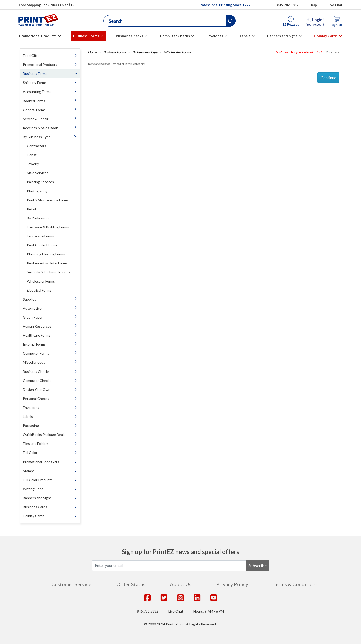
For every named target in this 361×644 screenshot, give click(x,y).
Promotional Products (38, 36)
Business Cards (35, 507)
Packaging (31, 426)
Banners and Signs (282, 36)
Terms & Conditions (295, 584)
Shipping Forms (35, 83)
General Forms (34, 110)
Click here (333, 52)
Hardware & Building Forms (48, 227)
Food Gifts (31, 56)
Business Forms (86, 36)
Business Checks (129, 36)
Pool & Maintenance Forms (48, 200)
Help (313, 5)
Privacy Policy (232, 584)
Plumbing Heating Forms (46, 254)
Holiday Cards (326, 36)
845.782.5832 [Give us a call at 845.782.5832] (288, 5)
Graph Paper (33, 317)
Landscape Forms (40, 236)
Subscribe (258, 565)
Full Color (30, 453)
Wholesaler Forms (41, 281)
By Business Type (37, 137)
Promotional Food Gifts (41, 462)
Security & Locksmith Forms (49, 272)
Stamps (29, 471)
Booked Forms (34, 101)
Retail (31, 209)
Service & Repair (36, 119)
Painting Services (40, 182)
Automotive (32, 308)
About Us (181, 584)
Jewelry (33, 164)
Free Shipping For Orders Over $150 (48, 5)
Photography (37, 191)
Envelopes (215, 36)
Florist (32, 155)
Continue (328, 78)
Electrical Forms (39, 290)
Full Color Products (38, 480)
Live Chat (335, 5)
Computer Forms (36, 353)
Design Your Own (37, 389)
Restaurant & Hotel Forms (47, 263)
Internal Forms (34, 344)
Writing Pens (33, 489)
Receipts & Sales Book (40, 128)
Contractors (36, 146)
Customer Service (71, 584)
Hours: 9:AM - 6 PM (209, 611)
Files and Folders (36, 444)
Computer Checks (175, 36)
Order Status (131, 584)
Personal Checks (36, 398)
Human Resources (37, 326)
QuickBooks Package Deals (44, 435)
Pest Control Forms (42, 245)
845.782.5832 (148, 611)
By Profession (38, 218)
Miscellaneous (34, 362)
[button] (231, 21)
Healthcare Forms (37, 335)
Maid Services (38, 173)
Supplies (29, 299)
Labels (245, 36)
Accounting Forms (37, 92)
